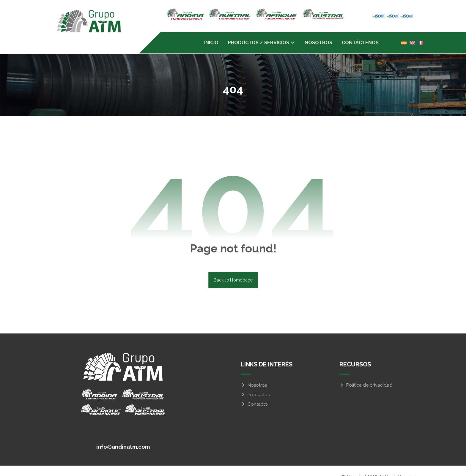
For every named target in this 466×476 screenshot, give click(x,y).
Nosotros (254, 374)
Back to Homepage (233, 269)
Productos (255, 384)
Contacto (254, 393)
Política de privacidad (366, 374)
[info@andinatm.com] (122, 435)
